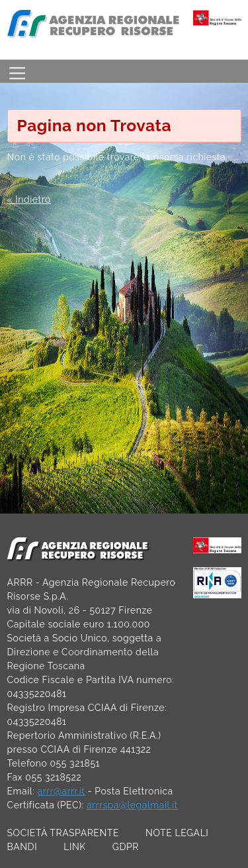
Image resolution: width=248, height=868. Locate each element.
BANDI (22, 847)
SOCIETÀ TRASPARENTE (63, 833)
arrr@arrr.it (61, 791)
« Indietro (29, 199)
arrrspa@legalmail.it (132, 805)
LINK (75, 847)
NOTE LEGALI (177, 833)
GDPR (126, 847)
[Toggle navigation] (17, 71)
